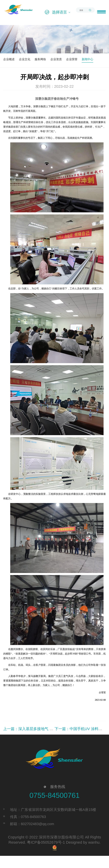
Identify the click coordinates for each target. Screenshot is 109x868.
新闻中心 (11, 71)
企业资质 (69, 59)
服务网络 (49, 59)
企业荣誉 (88, 59)
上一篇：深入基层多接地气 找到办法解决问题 (41, 741)
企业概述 (11, 59)
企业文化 (30, 59)
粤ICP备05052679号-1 (46, 854)
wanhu (94, 854)
